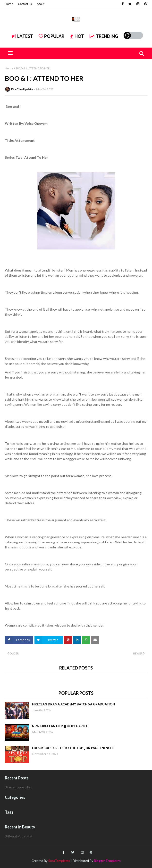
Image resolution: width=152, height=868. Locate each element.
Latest (22, 36)
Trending (104, 36)
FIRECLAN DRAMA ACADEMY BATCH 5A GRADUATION (73, 704)
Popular (51, 36)
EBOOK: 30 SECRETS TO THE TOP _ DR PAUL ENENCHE (73, 748)
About (41, 4)
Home (9, 4)
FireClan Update (22, 89)
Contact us (25, 4)
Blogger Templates (107, 861)
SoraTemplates (59, 861)
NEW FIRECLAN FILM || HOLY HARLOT (60, 726)
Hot (77, 36)
